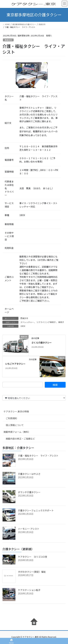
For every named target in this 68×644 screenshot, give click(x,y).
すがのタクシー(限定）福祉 (32, 572)
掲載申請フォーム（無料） (17, 432)
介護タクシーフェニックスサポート (36, 510)
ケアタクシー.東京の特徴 (16, 411)
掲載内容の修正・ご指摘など (20, 439)
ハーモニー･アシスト (29, 529)
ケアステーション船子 (29, 590)
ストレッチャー (27, 322)
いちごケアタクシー (15, 364)
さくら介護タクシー (42, 343)
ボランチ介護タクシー (29, 492)
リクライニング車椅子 (46, 322)
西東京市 (8, 40)
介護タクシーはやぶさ (29, 474)
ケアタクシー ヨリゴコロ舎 (33, 557)
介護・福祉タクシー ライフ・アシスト (38, 456)
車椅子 (61, 322)
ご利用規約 (11, 418)
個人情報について (15, 425)
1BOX (23, 326)
